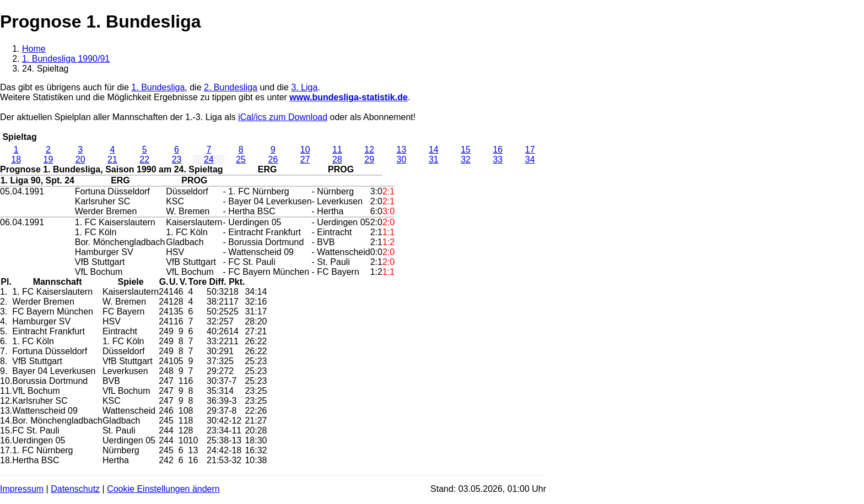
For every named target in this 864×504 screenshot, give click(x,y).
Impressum (22, 489)
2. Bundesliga (231, 87)
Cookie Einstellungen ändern (163, 489)
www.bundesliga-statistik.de (349, 97)
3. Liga (304, 87)
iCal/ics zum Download (283, 117)
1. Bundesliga (158, 87)
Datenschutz (75, 489)
